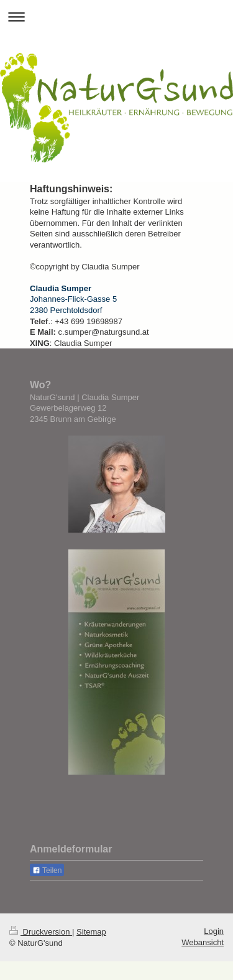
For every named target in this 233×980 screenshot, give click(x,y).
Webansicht (203, 942)
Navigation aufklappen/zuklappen (116, 16)
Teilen (47, 870)
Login (214, 931)
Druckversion (41, 932)
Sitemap (91, 932)
